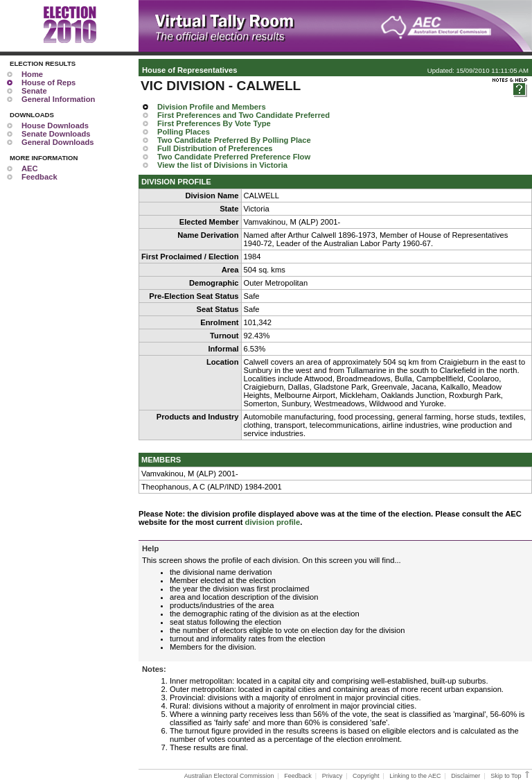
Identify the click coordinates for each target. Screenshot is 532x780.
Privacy (332, 776)
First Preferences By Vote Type (214, 123)
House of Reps (48, 83)
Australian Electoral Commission (229, 776)
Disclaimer (465, 776)
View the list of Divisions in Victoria (222, 165)
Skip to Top (511, 776)
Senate (34, 91)
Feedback (39, 177)
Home (32, 74)
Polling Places (184, 132)
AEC (30, 168)
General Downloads (57, 142)
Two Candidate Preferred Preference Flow (234, 157)
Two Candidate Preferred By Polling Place (234, 140)
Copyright (366, 776)
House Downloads (55, 125)
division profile (273, 522)
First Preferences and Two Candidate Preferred (243, 115)
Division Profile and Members (212, 107)
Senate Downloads (56, 134)
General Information (58, 99)
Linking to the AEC (415, 776)
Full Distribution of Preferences (215, 148)
